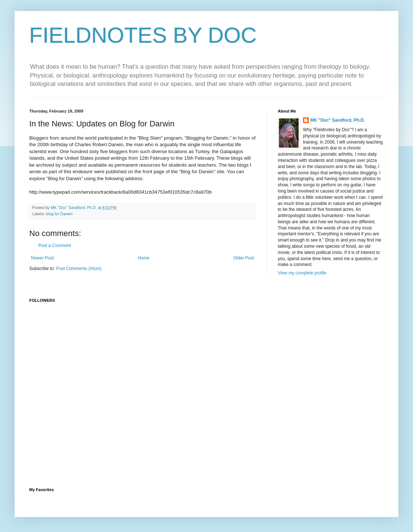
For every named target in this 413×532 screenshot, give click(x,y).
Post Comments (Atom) (79, 269)
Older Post (244, 258)
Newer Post (42, 258)
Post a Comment (55, 246)
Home (144, 258)
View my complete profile (302, 273)
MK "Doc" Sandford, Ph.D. (338, 120)
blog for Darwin (59, 214)
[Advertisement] (206, 425)
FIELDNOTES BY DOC (143, 35)
